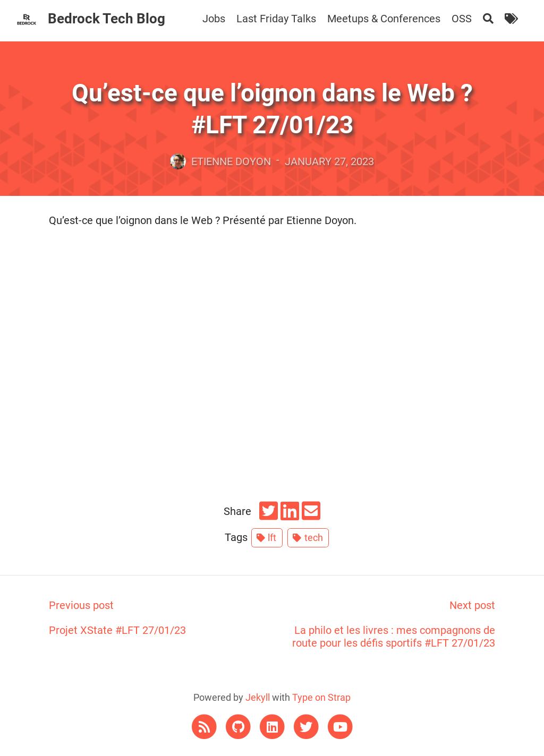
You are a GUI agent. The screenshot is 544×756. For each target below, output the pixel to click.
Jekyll (258, 697)
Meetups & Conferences (384, 19)
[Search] (488, 19)
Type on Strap (321, 697)
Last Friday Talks (276, 19)
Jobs (214, 19)
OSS (462, 19)
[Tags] (511, 19)
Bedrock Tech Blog (107, 19)
